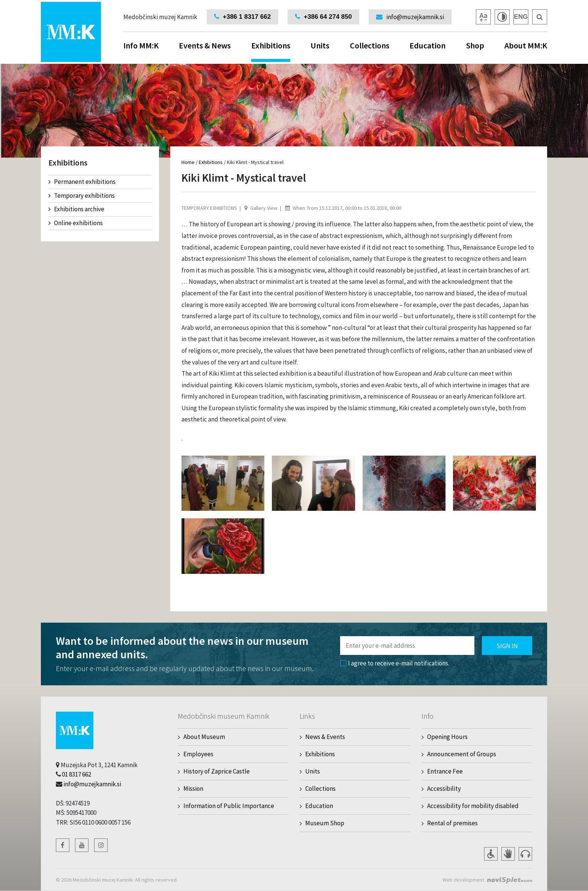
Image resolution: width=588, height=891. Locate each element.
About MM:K (526, 45)
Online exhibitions (76, 223)
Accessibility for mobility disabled (473, 806)
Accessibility (444, 789)
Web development (463, 880)
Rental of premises (452, 823)
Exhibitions (271, 51)
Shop (475, 45)
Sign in (507, 646)
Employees (198, 754)
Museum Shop (325, 823)
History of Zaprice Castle (217, 771)
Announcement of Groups (462, 754)
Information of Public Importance (229, 806)
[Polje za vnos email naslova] (407, 646)
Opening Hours (447, 737)
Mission (193, 789)
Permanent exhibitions (82, 182)
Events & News (205, 45)
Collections (370, 45)
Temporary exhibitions (82, 196)
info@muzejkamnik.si (92, 784)
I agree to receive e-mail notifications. (395, 663)
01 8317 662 (76, 774)
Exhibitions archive (76, 209)
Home (188, 162)
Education (427, 45)
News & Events (325, 737)
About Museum (204, 737)
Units (320, 45)
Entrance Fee (445, 771)
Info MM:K (141, 45)
